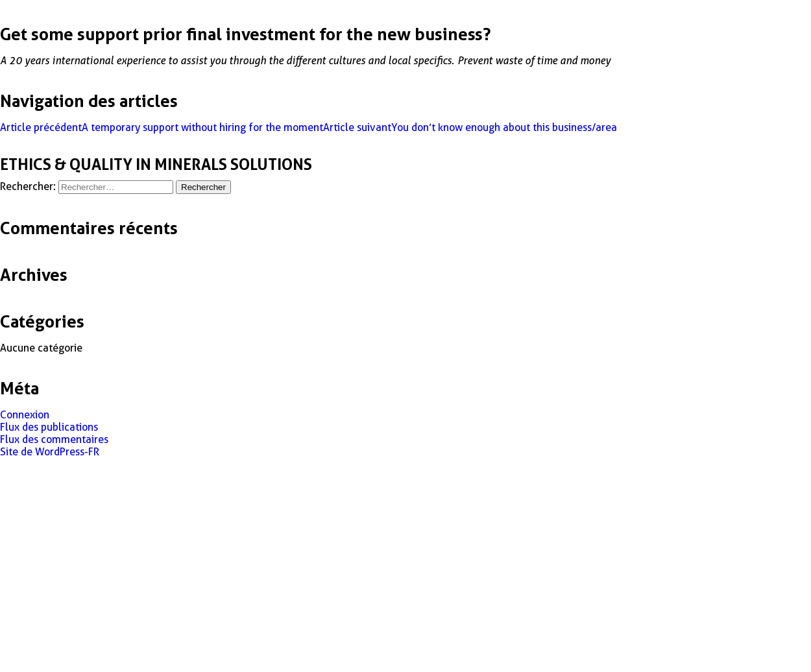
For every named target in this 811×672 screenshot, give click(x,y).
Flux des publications (49, 427)
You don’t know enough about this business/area (470, 127)
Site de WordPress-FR (50, 452)
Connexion (25, 415)
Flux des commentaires (54, 439)
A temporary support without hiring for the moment (162, 127)
